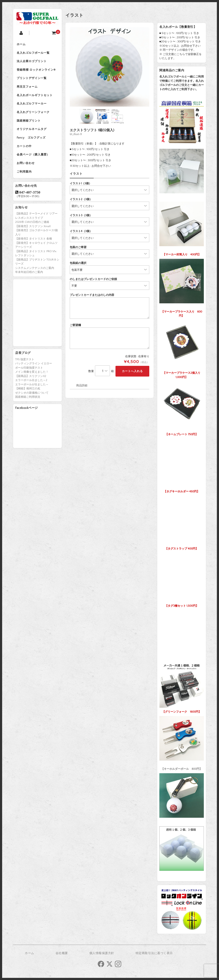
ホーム (22, 45)
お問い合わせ (26, 170)
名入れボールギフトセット (35, 98)
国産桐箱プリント (29, 125)
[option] (109, 67)
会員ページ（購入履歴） (34, 161)
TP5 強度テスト (25, 367)
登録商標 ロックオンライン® (37, 71)
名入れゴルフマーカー (32, 107)
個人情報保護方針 (102, 953)
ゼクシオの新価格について (32, 401)
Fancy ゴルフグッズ (32, 143)
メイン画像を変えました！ (32, 380)
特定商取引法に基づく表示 (154, 953)
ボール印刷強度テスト (29, 376)
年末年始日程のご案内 (29, 280)
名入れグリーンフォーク (34, 116)
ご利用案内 (25, 179)
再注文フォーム (28, 89)
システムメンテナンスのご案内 (35, 276)
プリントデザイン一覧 (32, 80)
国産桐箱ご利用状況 (28, 405)
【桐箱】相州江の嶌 (28, 397)
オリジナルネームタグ (32, 134)
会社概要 (62, 953)
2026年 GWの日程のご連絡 (32, 230)
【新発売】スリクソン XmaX (33, 234)
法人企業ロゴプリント (32, 63)
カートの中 (25, 152)
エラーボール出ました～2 (31, 388)
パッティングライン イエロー (34, 372)
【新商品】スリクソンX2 (31, 384)
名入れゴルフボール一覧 (34, 54)
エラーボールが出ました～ (32, 392)
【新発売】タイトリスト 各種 (34, 247)
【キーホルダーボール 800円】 (182, 742)
